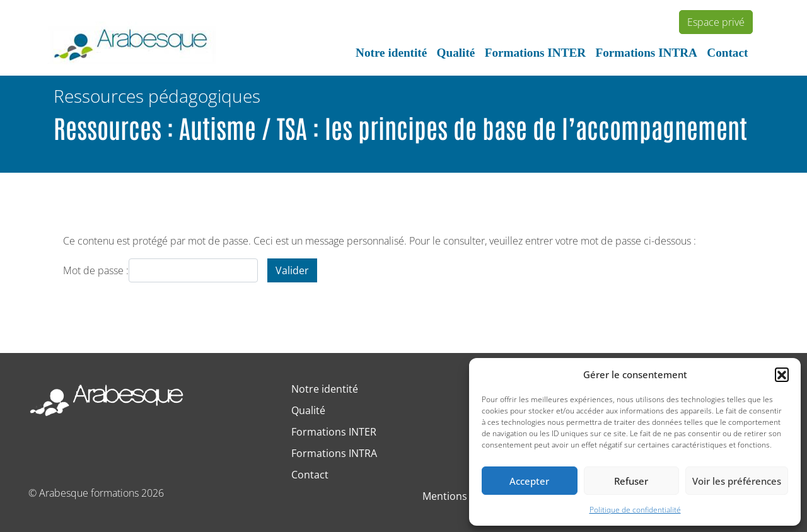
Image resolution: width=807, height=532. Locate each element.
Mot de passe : (160, 270)
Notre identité (391, 53)
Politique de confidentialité (635, 510)
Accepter (529, 481)
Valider (292, 270)
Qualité (456, 53)
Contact (727, 53)
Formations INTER (535, 53)
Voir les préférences (737, 481)
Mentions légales (462, 496)
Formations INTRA (646, 53)
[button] (782, 374)
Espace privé (716, 22)
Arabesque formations (89, 493)
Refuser (631, 481)
